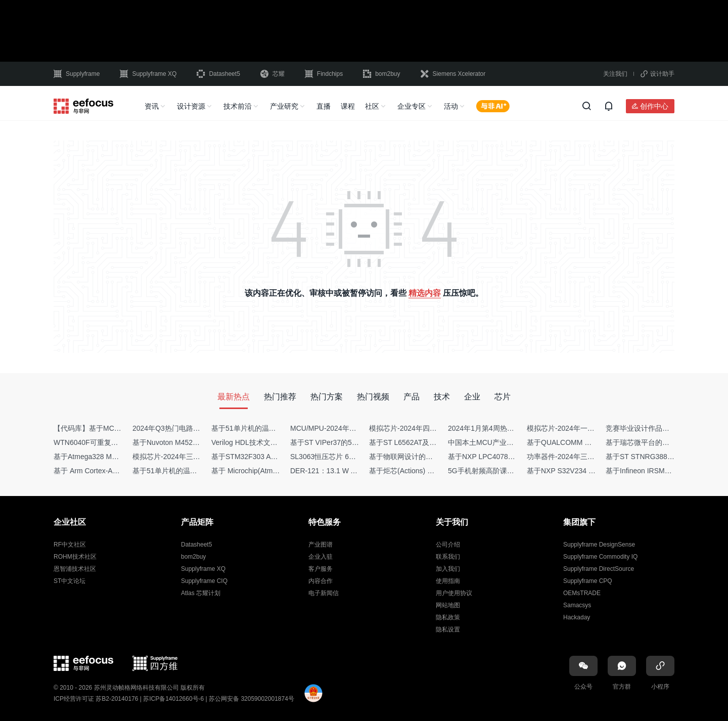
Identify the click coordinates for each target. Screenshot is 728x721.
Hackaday (577, 617)
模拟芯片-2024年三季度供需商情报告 (191, 457)
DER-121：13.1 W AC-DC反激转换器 (349, 471)
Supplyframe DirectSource (599, 569)
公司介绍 (448, 545)
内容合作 (321, 581)
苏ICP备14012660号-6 (173, 699)
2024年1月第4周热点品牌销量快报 (502, 428)
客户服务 (321, 569)
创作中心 (654, 106)
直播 (324, 106)
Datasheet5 (218, 74)
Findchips (324, 74)
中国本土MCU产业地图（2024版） (503, 442)
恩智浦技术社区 (75, 569)
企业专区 (412, 106)
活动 (451, 106)
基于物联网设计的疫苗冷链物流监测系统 (433, 457)
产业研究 (284, 106)
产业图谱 (321, 545)
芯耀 (272, 74)
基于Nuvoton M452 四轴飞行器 (181, 442)
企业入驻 (321, 557)
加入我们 (448, 569)
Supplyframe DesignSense (599, 545)
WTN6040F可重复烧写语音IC (100, 442)
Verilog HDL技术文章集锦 (252, 442)
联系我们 (448, 557)
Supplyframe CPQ (588, 581)
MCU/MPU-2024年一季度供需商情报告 (352, 428)
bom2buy (381, 74)
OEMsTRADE (582, 593)
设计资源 (191, 106)
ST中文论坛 (70, 581)
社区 (372, 106)
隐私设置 (448, 629)
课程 (348, 106)
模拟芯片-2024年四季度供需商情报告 (428, 428)
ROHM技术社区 (75, 557)
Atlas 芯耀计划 (201, 593)
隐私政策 (448, 617)
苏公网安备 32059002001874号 (252, 699)
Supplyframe (77, 74)
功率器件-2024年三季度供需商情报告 (585, 457)
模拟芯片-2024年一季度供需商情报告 (585, 428)
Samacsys (577, 605)
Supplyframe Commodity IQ (600, 557)
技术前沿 (238, 106)
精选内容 (425, 293)
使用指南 (448, 581)
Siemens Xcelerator (453, 74)
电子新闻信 (324, 593)
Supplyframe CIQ (204, 581)
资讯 (152, 106)
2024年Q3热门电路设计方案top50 (186, 428)
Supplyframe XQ (148, 74)
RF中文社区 (70, 545)
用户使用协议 (454, 593)
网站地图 (448, 605)
